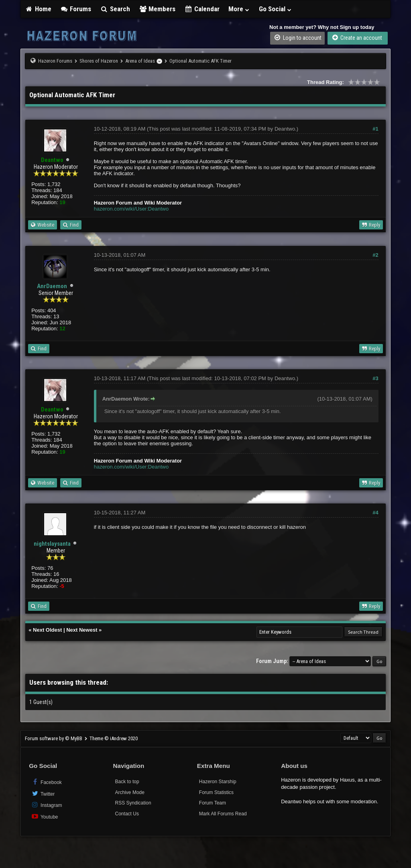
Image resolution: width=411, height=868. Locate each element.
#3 (375, 378)
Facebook (46, 782)
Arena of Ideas (140, 61)
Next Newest (82, 630)
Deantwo (285, 129)
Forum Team (213, 803)
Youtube (44, 816)
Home (38, 9)
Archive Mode (130, 792)
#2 (375, 255)
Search (115, 9)
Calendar (202, 9)
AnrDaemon (52, 286)
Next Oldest (47, 630)
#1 (375, 129)
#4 (375, 513)
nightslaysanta (52, 544)
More (239, 9)
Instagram (46, 805)
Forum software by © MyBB (54, 738)
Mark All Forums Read (223, 814)
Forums (76, 9)
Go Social (276, 9)
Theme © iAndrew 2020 (114, 738)
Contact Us (127, 814)
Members (157, 9)
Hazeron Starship (218, 782)
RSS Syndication (133, 803)
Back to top (127, 782)
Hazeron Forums (55, 61)
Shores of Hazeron (99, 61)
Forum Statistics (216, 792)
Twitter (43, 793)
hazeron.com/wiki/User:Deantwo (131, 209)
